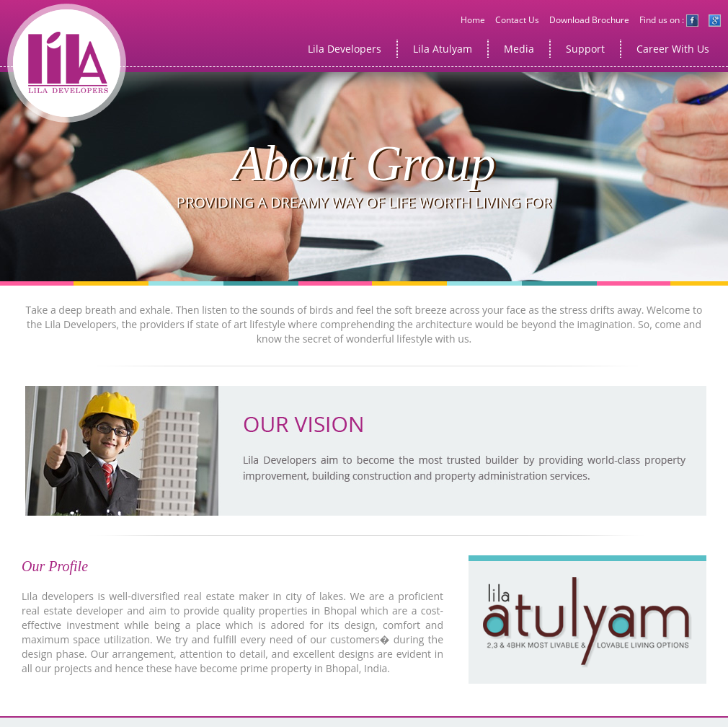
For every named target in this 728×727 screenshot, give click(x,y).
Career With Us (673, 49)
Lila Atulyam (443, 49)
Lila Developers (345, 49)
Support (585, 49)
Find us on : (669, 20)
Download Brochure (589, 20)
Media (519, 49)
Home (473, 20)
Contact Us (517, 20)
